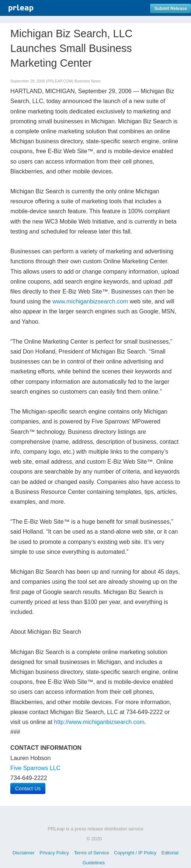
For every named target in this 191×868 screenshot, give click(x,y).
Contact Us (28, 788)
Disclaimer (24, 853)
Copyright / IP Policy (135, 853)
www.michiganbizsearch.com (90, 301)
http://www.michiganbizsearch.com (99, 722)
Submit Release (171, 8)
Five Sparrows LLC (35, 768)
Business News (88, 81)
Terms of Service (91, 853)
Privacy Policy (54, 853)
